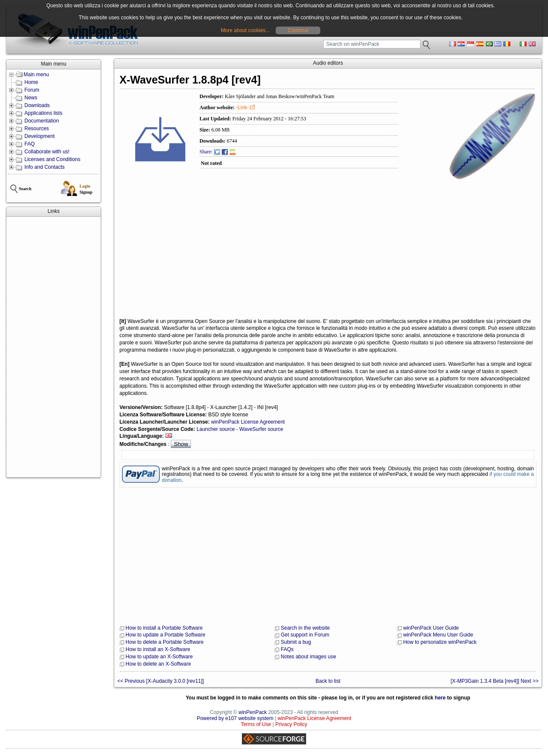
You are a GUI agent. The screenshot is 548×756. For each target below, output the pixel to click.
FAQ (30, 144)
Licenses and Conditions (52, 159)
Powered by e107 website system (235, 718)
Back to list (328, 681)
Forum (32, 90)
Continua (298, 30)
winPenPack (253, 712)
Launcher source (216, 429)
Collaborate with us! (47, 152)
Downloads (37, 105)
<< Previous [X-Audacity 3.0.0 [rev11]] (161, 681)
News (31, 98)
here (440, 698)
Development (40, 136)
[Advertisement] (54, 347)
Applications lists (43, 113)
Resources (37, 128)
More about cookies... (246, 30)
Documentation (42, 121)
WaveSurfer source (261, 429)
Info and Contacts (45, 167)
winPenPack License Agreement (248, 422)
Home (31, 82)
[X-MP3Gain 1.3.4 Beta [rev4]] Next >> (495, 681)
